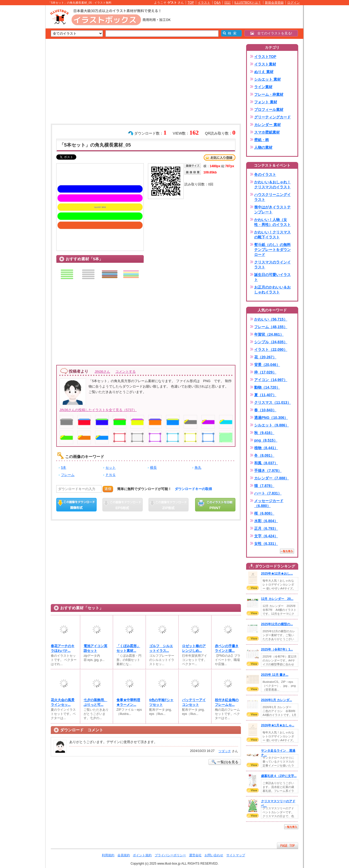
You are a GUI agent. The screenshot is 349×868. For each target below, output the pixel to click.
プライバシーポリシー (170, 855)
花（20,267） (265, 357)
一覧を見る (287, 551)
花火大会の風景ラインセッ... (63, 702)
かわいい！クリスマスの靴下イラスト (272, 235)
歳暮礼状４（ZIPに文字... (279, 776)
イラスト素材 (265, 64)
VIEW (253, 588)
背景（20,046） (267, 365)
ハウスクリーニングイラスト (272, 197)
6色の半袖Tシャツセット (161, 702)
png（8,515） (266, 440)
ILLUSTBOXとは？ (248, 3)
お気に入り (220, 158)
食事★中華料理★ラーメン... (128, 702)
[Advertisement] (21, 86)
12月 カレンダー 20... (277, 599)
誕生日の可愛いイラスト (272, 277)
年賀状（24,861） (269, 334)
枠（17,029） (265, 372)
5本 (64, 468)
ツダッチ (225, 751)
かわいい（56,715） (271, 319)
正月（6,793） (266, 528)
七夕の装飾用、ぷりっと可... (95, 702)
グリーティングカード (272, 117)
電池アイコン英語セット (95, 648)
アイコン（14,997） (271, 380)
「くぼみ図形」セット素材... (128, 648)
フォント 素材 (266, 102)
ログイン (294, 3)
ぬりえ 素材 (264, 72)
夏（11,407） (265, 395)
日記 (227, 3)
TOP (191, 3)
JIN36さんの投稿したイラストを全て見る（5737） (98, 410)
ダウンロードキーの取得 (193, 489)
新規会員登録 (274, 3)
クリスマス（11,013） (273, 402)
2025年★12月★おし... (277, 574)
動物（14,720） (267, 387)
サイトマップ (236, 855)
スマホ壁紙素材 (267, 132)
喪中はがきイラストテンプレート (272, 210)
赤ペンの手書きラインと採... (227, 648)
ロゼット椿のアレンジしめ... (194, 648)
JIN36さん (102, 372)
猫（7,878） (264, 486)
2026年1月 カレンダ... (276, 700)
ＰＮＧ (111, 475)
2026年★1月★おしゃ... (278, 725)
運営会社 (195, 855)
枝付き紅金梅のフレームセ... (227, 702)
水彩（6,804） (266, 521)
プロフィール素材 (269, 110)
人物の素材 (263, 147)
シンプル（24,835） (271, 342)
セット (111, 468)
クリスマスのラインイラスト (272, 265)
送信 (108, 489)
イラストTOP (265, 57)
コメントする (126, 372)
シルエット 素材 (267, 79)
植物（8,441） (266, 448)
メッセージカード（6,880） (269, 503)
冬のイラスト (265, 174)
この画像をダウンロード (76, 505)
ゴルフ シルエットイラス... (161, 648)
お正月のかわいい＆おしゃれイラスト (272, 290)
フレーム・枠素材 (269, 94)
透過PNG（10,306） (271, 418)
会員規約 (124, 855)
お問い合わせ (214, 855)
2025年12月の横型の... (277, 624)
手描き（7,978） (268, 471)
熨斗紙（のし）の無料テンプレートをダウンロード (272, 250)
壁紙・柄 (261, 140)
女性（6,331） (266, 544)
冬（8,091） (264, 455)
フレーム (68, 475)
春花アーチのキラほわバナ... (63, 648)
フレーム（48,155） (271, 327)
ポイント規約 (142, 855)
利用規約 (108, 855)
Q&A (217, 3)
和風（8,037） (266, 463)
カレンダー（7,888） (272, 478)
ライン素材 (263, 87)
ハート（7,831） (268, 493)
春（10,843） (265, 410)
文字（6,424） (266, 536)
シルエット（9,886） (272, 425)
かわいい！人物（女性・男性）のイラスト (272, 222)
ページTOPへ (288, 845)
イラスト (204, 3)
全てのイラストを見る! (271, 33)
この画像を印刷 (215, 505)
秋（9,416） (264, 433)
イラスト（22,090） (271, 349)
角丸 (198, 468)
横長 (153, 468)
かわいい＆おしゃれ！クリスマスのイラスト (272, 185)
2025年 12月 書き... (275, 675)
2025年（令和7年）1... (277, 649)
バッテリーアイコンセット (194, 702)
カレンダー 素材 (267, 125)
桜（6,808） (264, 513)
